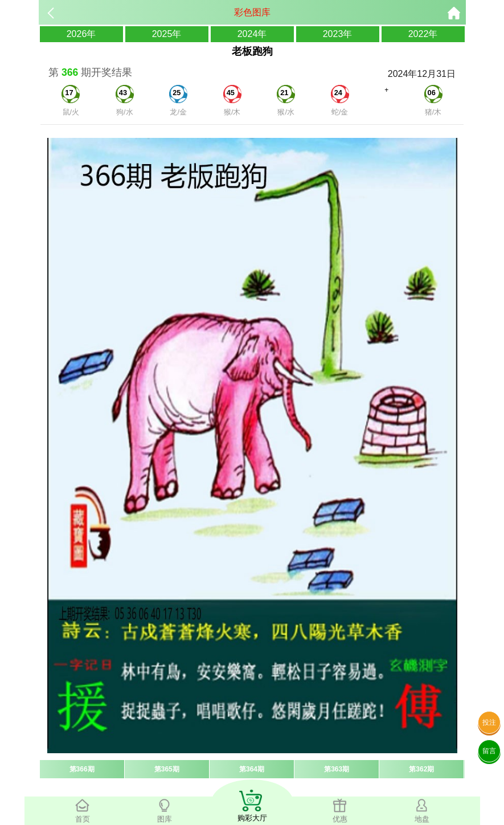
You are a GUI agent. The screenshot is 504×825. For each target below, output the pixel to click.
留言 (489, 751)
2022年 (423, 34)
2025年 (167, 34)
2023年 (338, 34)
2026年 (81, 34)
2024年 (252, 34)
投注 (489, 722)
